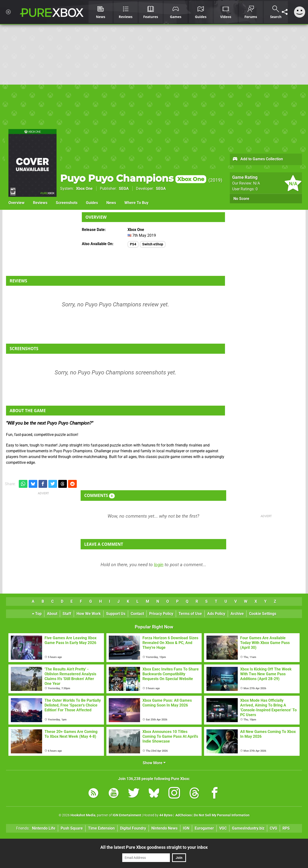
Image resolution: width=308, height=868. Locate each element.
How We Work (89, 614)
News (111, 203)
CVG (273, 828)
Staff (67, 614)
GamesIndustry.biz (248, 828)
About (52, 614)
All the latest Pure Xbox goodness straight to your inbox (154, 847)
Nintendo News (164, 828)
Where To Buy (136, 203)
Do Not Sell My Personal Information (222, 815)
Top (37, 614)
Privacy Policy (161, 614)
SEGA (124, 189)
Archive (237, 614)
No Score (241, 199)
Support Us (116, 614)
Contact (137, 614)
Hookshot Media (83, 815)
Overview (16, 203)
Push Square (72, 828)
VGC (223, 828)
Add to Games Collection (258, 159)
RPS (286, 828)
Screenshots (67, 203)
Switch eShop (153, 244)
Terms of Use (190, 614)
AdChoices (183, 815)
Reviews (40, 203)
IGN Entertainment (127, 815)
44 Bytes (166, 815)
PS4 (133, 244)
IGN (186, 828)
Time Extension (101, 828)
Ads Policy (216, 614)
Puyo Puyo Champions (133, 178)
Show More (154, 763)
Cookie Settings (263, 614)
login (159, 565)
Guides (92, 203)
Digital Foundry (133, 828)
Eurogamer (204, 828)
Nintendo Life (44, 828)
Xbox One (84, 189)
